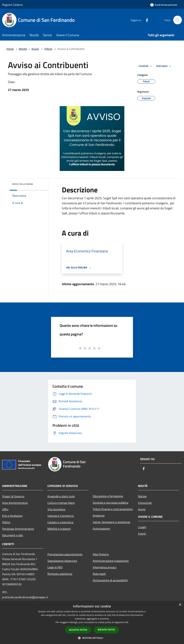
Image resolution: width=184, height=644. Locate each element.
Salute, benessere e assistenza (111, 522)
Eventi (142, 534)
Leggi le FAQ (55, 567)
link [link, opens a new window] (127, 622)
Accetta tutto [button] (78, 630)
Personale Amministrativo (18, 529)
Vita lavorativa (56, 509)
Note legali (99, 574)
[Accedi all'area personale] (164, 5)
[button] (92, 638)
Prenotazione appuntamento (65, 554)
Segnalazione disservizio (62, 561)
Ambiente (99, 516)
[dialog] (92, 622)
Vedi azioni (164, 66)
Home (10, 49)
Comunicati (145, 503)
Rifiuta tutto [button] (106, 630)
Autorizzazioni (101, 529)
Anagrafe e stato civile (61, 496)
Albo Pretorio (101, 554)
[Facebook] (146, 20)
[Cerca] (178, 20)
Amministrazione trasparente (111, 561)
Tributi (48, 49)
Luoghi (142, 527)
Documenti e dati (13, 535)
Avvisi (35, 49)
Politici (6, 522)
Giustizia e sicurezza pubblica (111, 503)
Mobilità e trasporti (59, 529)
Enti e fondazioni (12, 516)
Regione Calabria (12, 5)
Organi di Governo (13, 496)
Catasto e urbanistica (60, 522)
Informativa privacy (105, 567)
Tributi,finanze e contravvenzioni (113, 509)
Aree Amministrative (15, 503)
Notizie (142, 496)
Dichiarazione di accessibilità (110, 580)
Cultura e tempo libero (61, 503)
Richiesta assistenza (60, 574)
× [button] (180, 605)
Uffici (5, 509)
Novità (23, 49)
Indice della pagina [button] (23, 184)
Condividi (146, 66)
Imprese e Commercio (61, 516)
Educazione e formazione (108, 496)
